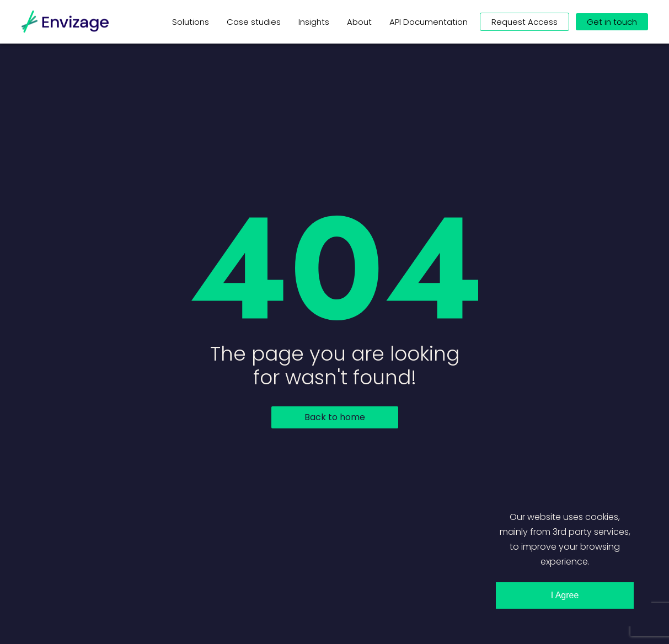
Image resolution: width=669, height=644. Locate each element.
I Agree (565, 595)
